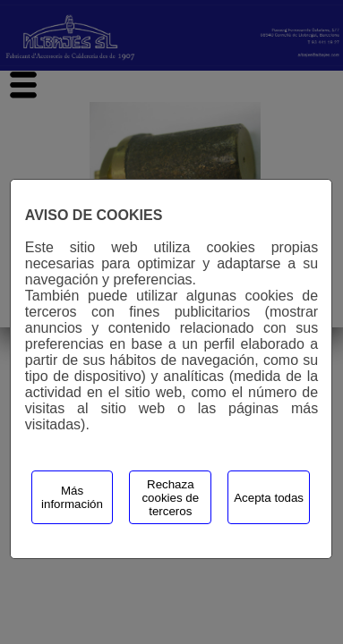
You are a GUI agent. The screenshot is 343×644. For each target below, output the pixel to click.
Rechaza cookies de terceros (170, 498)
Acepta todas (269, 498)
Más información (72, 497)
